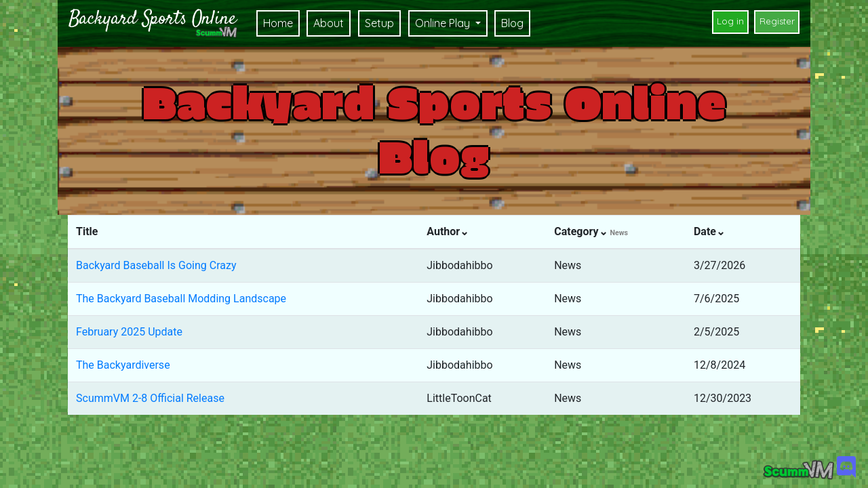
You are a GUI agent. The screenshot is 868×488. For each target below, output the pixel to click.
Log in (730, 21)
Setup (379, 23)
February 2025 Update (129, 332)
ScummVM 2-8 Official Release (150, 398)
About (329, 23)
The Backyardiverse (123, 365)
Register (777, 21)
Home (278, 23)
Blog (512, 23)
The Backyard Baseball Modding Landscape (181, 299)
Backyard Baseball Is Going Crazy (156, 265)
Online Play (444, 23)
